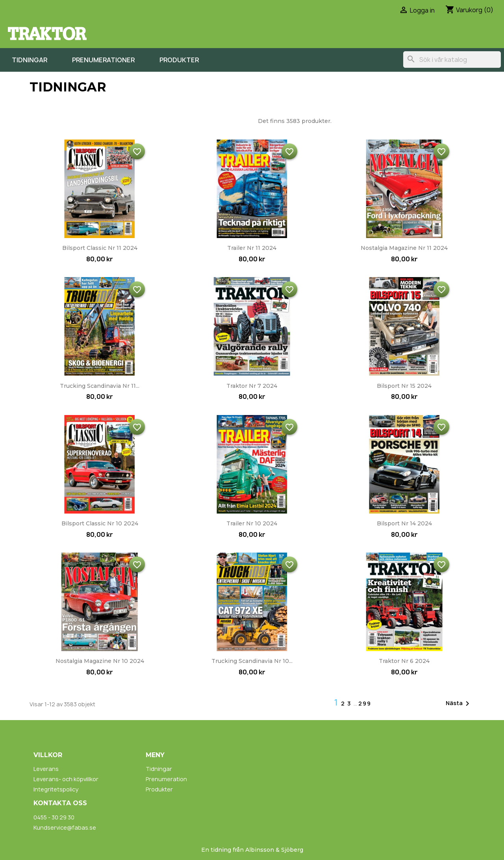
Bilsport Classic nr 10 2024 (100, 523)
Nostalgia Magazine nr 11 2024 (404, 248)
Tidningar (30, 60)
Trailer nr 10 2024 (252, 523)
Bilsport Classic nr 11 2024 (100, 248)
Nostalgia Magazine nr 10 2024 (100, 661)
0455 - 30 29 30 (54, 817)
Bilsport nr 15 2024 (404, 386)
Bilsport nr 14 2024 (404, 523)
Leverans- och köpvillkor (66, 779)
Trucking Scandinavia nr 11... (100, 386)
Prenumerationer (103, 60)
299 (365, 703)
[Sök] (452, 60)
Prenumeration (166, 779)
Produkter (179, 60)
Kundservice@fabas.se (65, 827)
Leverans (46, 769)
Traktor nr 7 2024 (252, 386)
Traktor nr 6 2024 (404, 661)
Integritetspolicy (56, 789)
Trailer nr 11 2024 (252, 248)
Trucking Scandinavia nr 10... (252, 661)
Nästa (459, 704)
